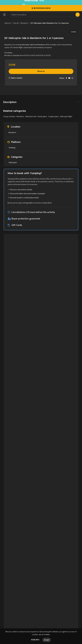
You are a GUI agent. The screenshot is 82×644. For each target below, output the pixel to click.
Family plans (42, 116)
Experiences (7, 23)
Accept (47, 640)
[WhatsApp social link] (72, 78)
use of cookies (44, 634)
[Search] (45, 15)
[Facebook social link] (66, 78)
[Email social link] (69, 78)
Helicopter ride (31, 116)
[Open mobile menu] (4, 15)
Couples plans (53, 116)
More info (35, 640)
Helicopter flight (66, 116)
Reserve (41, 71)
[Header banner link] (41, 2)
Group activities (9, 116)
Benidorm (25, 23)
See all (16, 23)
